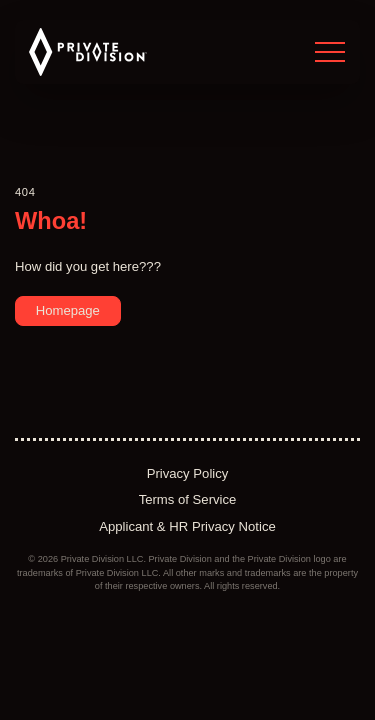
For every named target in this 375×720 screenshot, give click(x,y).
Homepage (68, 310)
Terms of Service (188, 499)
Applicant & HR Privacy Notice (187, 526)
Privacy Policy (188, 473)
